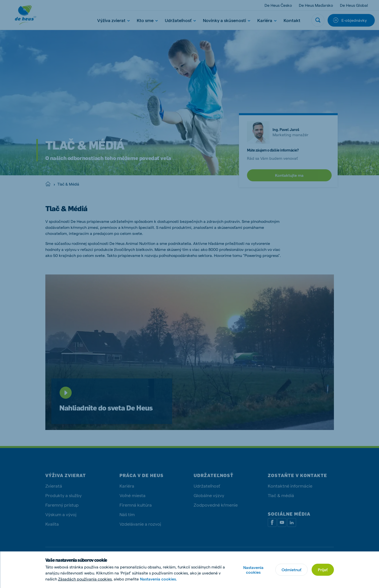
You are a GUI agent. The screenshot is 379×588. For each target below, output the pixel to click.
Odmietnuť (291, 570)
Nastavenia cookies (253, 570)
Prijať (323, 570)
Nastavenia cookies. (158, 579)
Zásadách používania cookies (85, 579)
